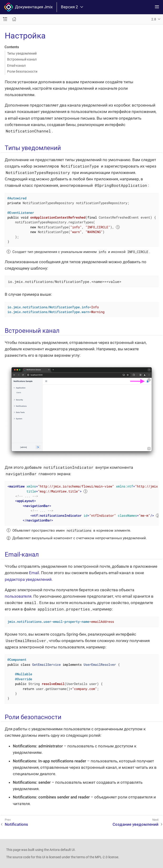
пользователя (18, 596)
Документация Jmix (28, 7)
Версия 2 (72, 7)
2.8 (154, 19)
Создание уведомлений (136, 824)
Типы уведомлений (22, 53)
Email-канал (16, 66)
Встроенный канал (22, 59)
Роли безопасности (22, 71)
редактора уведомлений (28, 579)
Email (34, 573)
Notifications (16, 824)
